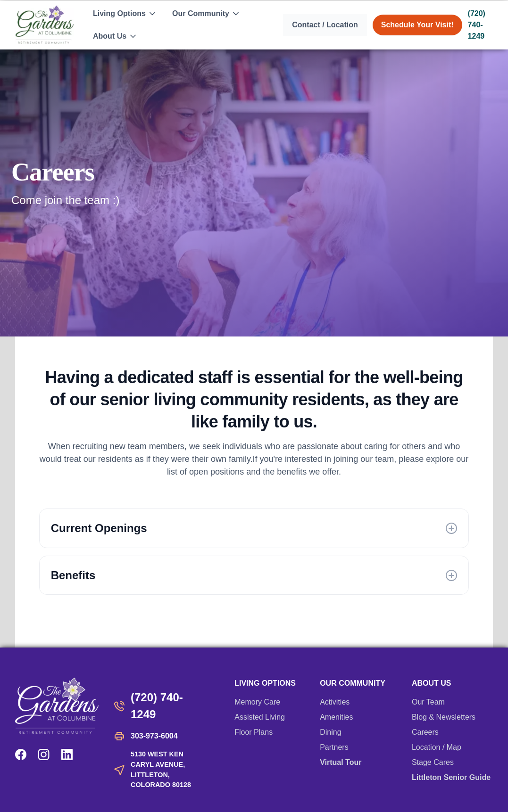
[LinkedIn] (67, 755)
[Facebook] (21, 755)
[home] (45, 25)
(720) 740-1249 (477, 25)
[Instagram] (44, 755)
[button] (125, 14)
